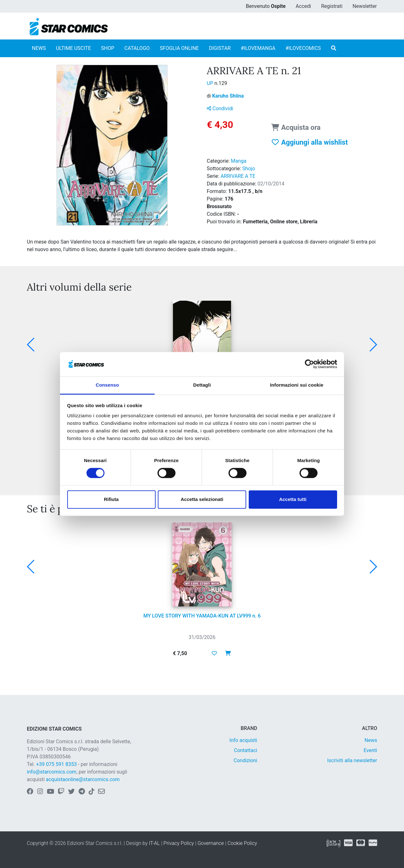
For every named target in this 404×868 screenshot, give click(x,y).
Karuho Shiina (228, 96)
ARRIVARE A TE (238, 176)
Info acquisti (243, 740)
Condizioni (245, 760)
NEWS (39, 48)
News (371, 740)
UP (211, 83)
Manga (239, 161)
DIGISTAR (220, 48)
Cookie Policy (242, 843)
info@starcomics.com (52, 772)
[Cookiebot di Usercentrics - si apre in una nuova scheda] (309, 364)
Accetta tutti (293, 499)
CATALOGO (137, 48)
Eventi (370, 750)
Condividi (220, 108)
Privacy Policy (179, 843)
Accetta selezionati (202, 499)
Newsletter (365, 6)
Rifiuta (111, 499)
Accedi (303, 6)
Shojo (249, 169)
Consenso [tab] (107, 385)
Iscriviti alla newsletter (352, 760)
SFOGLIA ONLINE (179, 48)
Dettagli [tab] (202, 385)
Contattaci (246, 750)
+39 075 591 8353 (56, 764)
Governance (211, 843)
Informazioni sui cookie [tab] (297, 385)
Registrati (332, 6)
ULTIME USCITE (73, 48)
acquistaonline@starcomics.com (83, 779)
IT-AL (154, 843)
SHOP (108, 48)
